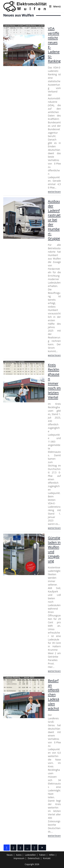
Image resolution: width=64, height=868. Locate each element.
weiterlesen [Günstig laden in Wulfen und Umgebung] (54, 671)
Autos (19, 855)
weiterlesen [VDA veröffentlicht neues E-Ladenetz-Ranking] (54, 192)
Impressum (19, 858)
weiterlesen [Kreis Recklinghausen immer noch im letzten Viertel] (54, 528)
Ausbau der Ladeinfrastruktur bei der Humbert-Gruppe (54, 220)
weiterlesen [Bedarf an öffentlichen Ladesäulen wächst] (54, 836)
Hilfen (52, 855)
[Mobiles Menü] (55, 6)
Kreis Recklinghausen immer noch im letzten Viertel (54, 381)
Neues (10, 855)
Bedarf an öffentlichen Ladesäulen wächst (54, 695)
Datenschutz (34, 858)
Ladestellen (30, 855)
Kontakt (47, 858)
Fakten (42, 855)
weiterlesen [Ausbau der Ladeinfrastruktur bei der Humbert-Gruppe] (54, 355)
